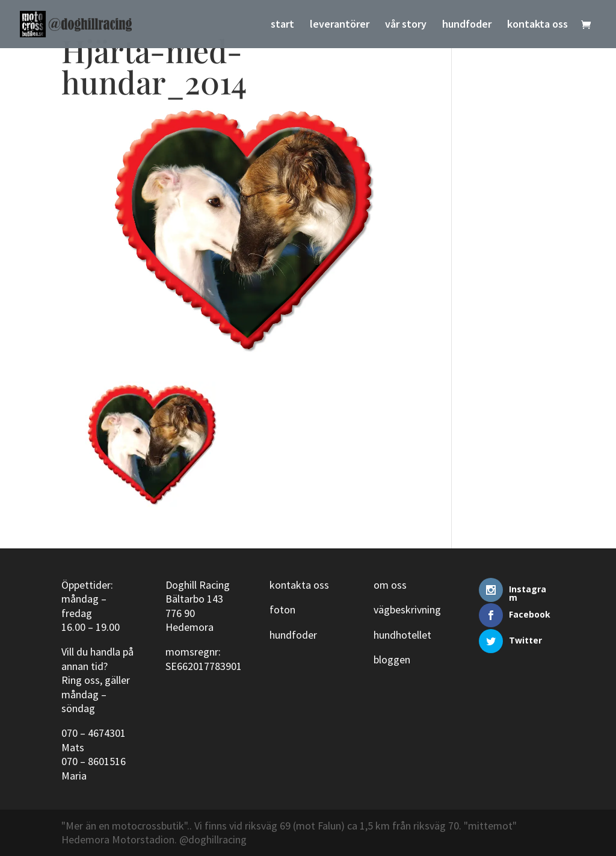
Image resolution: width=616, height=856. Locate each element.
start (282, 25)
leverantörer (340, 25)
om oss (390, 585)
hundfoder (467, 25)
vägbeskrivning (407, 609)
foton (282, 609)
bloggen (392, 659)
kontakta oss (537, 25)
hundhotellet (402, 635)
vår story (406, 25)
